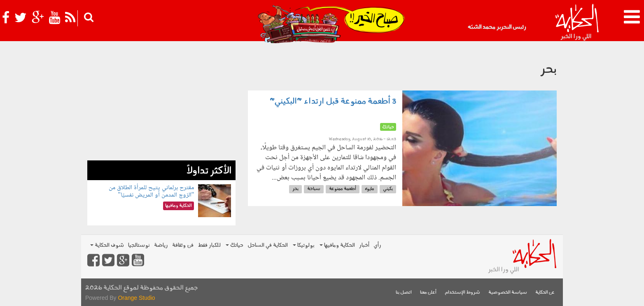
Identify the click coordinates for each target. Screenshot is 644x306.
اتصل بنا (404, 293)
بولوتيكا (304, 245)
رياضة (161, 245)
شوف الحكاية (107, 245)
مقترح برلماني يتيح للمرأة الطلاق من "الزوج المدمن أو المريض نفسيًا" (151, 191)
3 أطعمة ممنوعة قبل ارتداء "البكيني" (333, 102)
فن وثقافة (183, 245)
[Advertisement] (161, 103)
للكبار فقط (209, 245)
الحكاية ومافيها (337, 245)
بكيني (388, 189)
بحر (295, 189)
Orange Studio (136, 298)
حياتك (234, 245)
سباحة (314, 189)
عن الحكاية (545, 293)
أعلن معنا (428, 293)
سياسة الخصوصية (508, 293)
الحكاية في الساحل (268, 245)
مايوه (370, 189)
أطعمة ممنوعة (343, 189)
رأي (377, 245)
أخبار (364, 245)
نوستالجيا (139, 245)
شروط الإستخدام (462, 293)
